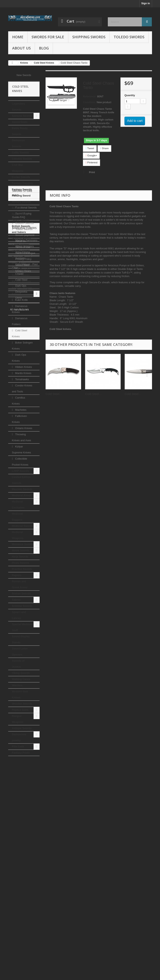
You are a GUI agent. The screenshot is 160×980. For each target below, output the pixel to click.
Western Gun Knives (20, 694)
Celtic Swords (21, 152)
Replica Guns (20, 710)
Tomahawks (22, 379)
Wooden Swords (22, 704)
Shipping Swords (89, 37)
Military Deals (23, 846)
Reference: (90, 96)
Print (92, 172)
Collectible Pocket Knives (20, 462)
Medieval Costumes (18, 505)
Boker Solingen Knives (22, 346)
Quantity (130, 95)
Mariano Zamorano (26, 872)
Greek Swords (21, 269)
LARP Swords (21, 471)
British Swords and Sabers (21, 229)
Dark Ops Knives (19, 358)
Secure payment (24, 811)
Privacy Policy (23, 834)
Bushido (20, 890)
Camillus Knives (19, 401)
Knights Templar (22, 288)
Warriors (17, 685)
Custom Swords (24, 799)
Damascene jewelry (19, 737)
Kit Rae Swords (21, 281)
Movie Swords (21, 550)
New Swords (24, 75)
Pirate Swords (21, 563)
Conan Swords (21, 177)
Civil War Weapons (18, 168)
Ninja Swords (20, 557)
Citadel (19, 906)
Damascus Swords (18, 143)
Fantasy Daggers (22, 183)
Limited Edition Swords (21, 480)
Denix (18, 930)
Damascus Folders (20, 321)
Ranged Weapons (18, 719)
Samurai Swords (22, 116)
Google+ (91, 155)
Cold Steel (21, 912)
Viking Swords (21, 673)
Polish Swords (21, 251)
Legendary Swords (19, 107)
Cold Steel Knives (20, 333)
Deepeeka (21, 924)
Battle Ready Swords (20, 131)
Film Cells (18, 747)
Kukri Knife (21, 300)
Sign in (146, 3)
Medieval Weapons (18, 535)
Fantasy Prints (21, 753)
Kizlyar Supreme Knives (21, 450)
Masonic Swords (22, 489)
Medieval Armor (22, 495)
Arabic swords (21, 275)
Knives (16, 294)
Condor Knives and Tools (22, 388)
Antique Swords (22, 728)
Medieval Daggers (17, 517)
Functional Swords (26, 783)
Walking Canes (21, 679)
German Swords (22, 238)
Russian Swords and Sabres (22, 260)
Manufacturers (24, 861)
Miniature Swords (23, 544)
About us (21, 48)
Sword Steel (22, 840)
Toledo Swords (129, 37)
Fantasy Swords (22, 189)
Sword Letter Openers (20, 652)
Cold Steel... (54, 394)
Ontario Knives (23, 428)
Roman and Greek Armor (20, 584)
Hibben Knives (23, 367)
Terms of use (22, 823)
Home (18, 37)
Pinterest (91, 162)
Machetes (20, 410)
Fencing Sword (21, 196)
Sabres (16, 600)
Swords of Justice (18, 664)
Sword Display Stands (21, 639)
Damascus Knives (20, 309)
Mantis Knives (23, 373)
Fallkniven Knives (19, 419)
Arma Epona (22, 884)
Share (104, 148)
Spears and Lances (19, 615)
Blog (44, 48)
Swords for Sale (48, 37)
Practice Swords (22, 569)
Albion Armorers (24, 878)
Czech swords (21, 244)
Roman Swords (21, 594)
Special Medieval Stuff (22, 627)
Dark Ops (20, 918)
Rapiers (17, 575)
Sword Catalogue (25, 829)
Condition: (89, 102)
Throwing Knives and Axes (22, 437)
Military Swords (22, 202)
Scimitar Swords (22, 606)
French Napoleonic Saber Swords (21, 214)
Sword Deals (20, 122)
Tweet (90, 148)
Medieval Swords (22, 526)
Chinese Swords (22, 159)
